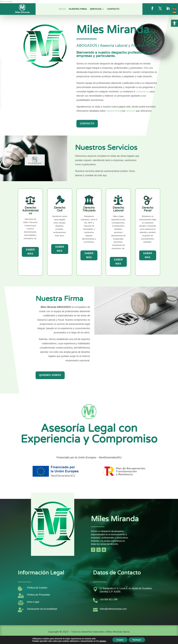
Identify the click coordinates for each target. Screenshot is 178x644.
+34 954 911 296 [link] (109, 599)
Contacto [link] (113, 9)
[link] (174, 23)
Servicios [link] (96, 9)
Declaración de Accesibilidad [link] (42, 609)
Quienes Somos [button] (50, 375)
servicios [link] (131, 111)
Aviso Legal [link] (33, 602)
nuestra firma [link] (113, 111)
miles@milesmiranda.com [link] (113, 609)
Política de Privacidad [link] (38, 595)
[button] (93, 550)
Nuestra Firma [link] (78, 9)
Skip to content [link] (6, 1)
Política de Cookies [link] (37, 588)
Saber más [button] (30, 252)
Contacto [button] (87, 124)
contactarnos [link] (142, 92)
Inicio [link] (62, 9)
